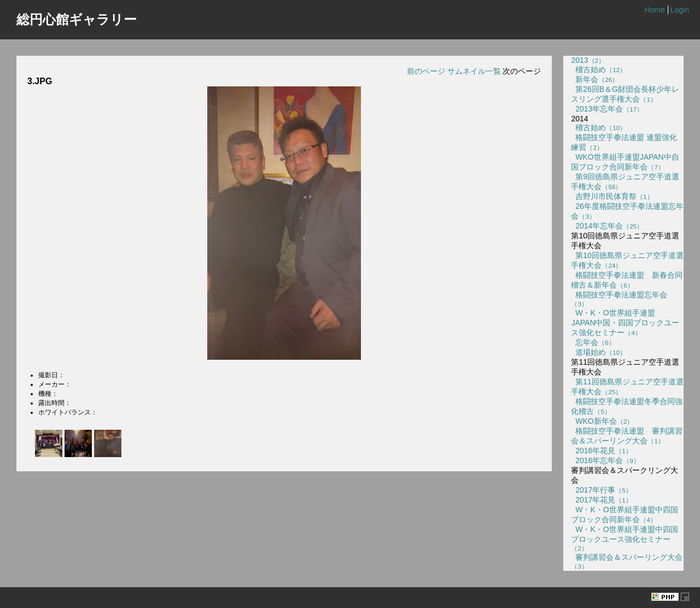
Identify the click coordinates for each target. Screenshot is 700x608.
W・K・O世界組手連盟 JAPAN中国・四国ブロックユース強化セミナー (625, 323)
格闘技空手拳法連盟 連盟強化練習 (624, 142)
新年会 (595, 79)
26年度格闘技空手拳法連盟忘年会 (627, 211)
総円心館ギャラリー (77, 19)
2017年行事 (601, 490)
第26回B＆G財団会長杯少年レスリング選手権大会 (625, 94)
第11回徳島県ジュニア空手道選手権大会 (627, 387)
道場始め (599, 352)
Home (654, 10)
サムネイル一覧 (474, 71)
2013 (588, 60)
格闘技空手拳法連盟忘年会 (619, 299)
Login (680, 10)
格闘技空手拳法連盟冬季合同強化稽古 (627, 406)
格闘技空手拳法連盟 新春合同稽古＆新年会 (627, 280)
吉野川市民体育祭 (612, 196)
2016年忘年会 (605, 460)
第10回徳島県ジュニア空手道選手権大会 (627, 260)
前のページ (426, 71)
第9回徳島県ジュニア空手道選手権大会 (625, 182)
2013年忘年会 (607, 109)
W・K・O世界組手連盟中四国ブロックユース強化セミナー (624, 538)
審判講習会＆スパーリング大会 (627, 561)
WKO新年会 (602, 421)
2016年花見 (601, 451)
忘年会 (593, 342)
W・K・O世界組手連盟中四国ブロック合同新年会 (624, 515)
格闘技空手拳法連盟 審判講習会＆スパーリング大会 (627, 436)
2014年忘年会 (607, 226)
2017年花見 (601, 500)
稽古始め (599, 69)
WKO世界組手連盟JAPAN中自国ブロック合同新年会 (625, 162)
